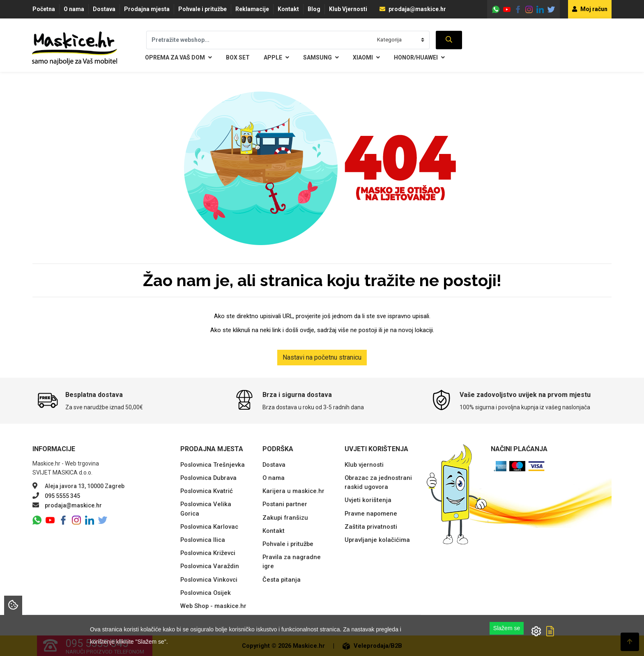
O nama (74, 9)
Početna (44, 9)
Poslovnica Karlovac (209, 527)
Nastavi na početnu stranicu (322, 357)
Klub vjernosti (364, 465)
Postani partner (285, 504)
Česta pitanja (282, 580)
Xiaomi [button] (366, 58)
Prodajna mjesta (147, 9)
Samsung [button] (321, 58)
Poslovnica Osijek (206, 593)
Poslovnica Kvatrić (207, 491)
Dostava (104, 9)
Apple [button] (276, 58)
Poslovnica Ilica (203, 540)
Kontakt (288, 9)
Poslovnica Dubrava (208, 478)
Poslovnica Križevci (208, 553)
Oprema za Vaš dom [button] (178, 58)
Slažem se (507, 628)
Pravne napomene (371, 514)
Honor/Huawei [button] (419, 58)
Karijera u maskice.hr (293, 491)
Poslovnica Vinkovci (209, 580)
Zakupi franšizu (285, 518)
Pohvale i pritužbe (202, 9)
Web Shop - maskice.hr (213, 606)
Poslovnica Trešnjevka (213, 465)
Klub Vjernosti (348, 9)
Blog (314, 9)
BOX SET (238, 57)
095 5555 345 (62, 496)
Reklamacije (252, 9)
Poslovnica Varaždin (210, 566)
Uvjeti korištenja (368, 500)
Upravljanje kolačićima (377, 540)
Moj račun (590, 9)
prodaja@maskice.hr (413, 9)
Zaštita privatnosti (371, 527)
